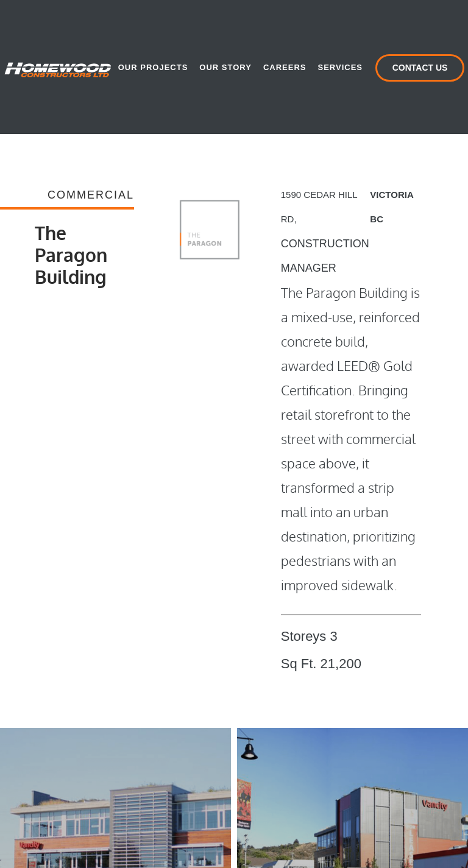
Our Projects (153, 67)
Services (340, 67)
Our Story (225, 67)
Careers (285, 67)
